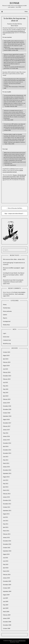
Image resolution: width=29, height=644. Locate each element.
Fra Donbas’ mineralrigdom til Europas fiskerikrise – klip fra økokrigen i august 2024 (14, 294)
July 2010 (5, 558)
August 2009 (6, 595)
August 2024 (6, 366)
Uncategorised (7, 321)
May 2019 (6, 393)
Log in (5, 333)
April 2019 (6, 396)
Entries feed (6, 337)
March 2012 (6, 490)
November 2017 (7, 423)
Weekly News (6, 325)
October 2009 (7, 588)
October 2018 (7, 413)
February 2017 (7, 426)
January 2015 (6, 440)
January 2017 (6, 430)
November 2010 (7, 544)
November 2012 (7, 470)
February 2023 (7, 379)
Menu (26, 11)
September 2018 (7, 416)
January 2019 (6, 403)
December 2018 (7, 406)
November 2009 (7, 585)
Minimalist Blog (22, 641)
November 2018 (7, 409)
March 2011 (6, 531)
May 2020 (6, 389)
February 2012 (7, 494)
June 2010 (6, 561)
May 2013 (6, 460)
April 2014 (6, 446)
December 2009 (7, 581)
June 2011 (6, 521)
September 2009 (7, 591)
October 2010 (7, 548)
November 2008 (7, 625)
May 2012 (6, 484)
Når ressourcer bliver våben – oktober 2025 (14, 259)
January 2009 (6, 618)
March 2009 (6, 612)
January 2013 (6, 467)
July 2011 (5, 517)
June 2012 (6, 480)
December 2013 (7, 450)
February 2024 (7, 372)
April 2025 (6, 359)
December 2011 (7, 500)
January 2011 (6, 537)
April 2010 (6, 568)
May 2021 (6, 386)
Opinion (5, 315)
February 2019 (7, 399)
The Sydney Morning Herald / (14, 178)
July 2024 (5, 369)
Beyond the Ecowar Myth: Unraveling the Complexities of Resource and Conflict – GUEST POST (13, 282)
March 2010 (6, 571)
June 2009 (6, 601)
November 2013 (7, 453)
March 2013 (6, 463)
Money (5, 305)
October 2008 (7, 628)
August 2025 (6, 355)
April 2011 (6, 527)
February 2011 (7, 534)
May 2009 (6, 605)
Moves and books (7, 311)
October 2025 (7, 352)
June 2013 (6, 457)
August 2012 (6, 477)
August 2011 (6, 514)
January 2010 (6, 578)
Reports (5, 318)
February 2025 (7, 362)
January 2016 (6, 436)
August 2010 (6, 554)
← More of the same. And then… (15, 208)
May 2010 (6, 564)
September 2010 (7, 551)
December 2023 (7, 376)
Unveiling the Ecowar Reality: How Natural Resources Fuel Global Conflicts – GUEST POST (14, 275)
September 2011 (7, 510)
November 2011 (7, 504)
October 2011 (7, 507)
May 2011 (6, 524)
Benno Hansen (14, 26)
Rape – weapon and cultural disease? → (14, 213)
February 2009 (7, 615)
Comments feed (7, 340)
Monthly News (7, 308)
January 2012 (6, 497)
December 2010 (7, 541)
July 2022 (5, 382)
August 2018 (6, 419)
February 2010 (7, 574)
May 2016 (6, 433)
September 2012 (7, 473)
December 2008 (7, 622)
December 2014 (7, 443)
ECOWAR (14, 3)
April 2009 (6, 608)
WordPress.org (7, 343)
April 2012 (6, 487)
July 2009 (5, 598)
